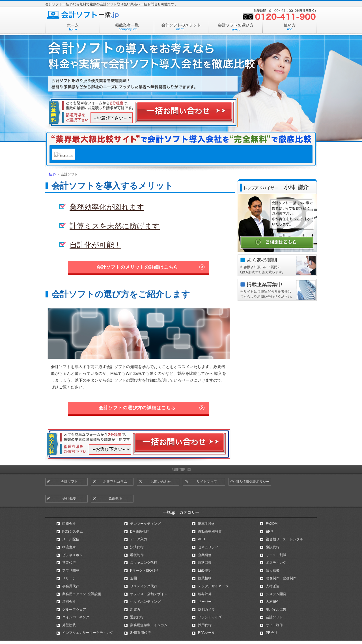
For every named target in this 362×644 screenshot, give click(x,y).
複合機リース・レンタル (285, 539)
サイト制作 (274, 625)
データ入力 (139, 539)
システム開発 (276, 594)
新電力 (135, 610)
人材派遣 (273, 586)
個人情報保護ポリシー (253, 482)
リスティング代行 (144, 586)
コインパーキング (76, 617)
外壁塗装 (69, 625)
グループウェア (74, 610)
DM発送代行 (140, 532)
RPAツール (206, 633)
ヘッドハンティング (145, 602)
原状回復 (205, 563)
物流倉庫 (69, 547)
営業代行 (69, 563)
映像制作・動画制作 (281, 578)
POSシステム (73, 532)
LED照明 (205, 571)
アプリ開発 (71, 571)
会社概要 (69, 499)
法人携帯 (273, 571)
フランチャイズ (210, 617)
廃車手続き (206, 524)
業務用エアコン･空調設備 (82, 594)
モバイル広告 (276, 610)
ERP (269, 532)
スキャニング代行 (144, 563)
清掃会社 (69, 602)
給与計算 (205, 594)
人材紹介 (273, 602)
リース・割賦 (276, 555)
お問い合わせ (161, 482)
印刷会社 (69, 524)
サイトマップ (207, 482)
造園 (133, 578)
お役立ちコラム (115, 482)
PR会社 (272, 633)
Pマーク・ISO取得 (144, 571)
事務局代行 (71, 586)
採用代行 (205, 625)
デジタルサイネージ (213, 586)
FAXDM (272, 524)
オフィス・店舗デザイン (149, 594)
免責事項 (115, 499)
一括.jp (50, 174)
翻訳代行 (273, 547)
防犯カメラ (206, 610)
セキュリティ (208, 547)
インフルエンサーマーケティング (88, 633)
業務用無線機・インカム (149, 625)
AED (202, 539)
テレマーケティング (145, 524)
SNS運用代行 (140, 633)
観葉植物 (205, 578)
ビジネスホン (72, 555)
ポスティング (276, 563)
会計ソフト (69, 482)
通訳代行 (137, 617)
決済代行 (137, 547)
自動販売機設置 (210, 532)
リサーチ (69, 578)
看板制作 (137, 555)
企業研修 (205, 555)
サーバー (205, 602)
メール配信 (71, 539)
